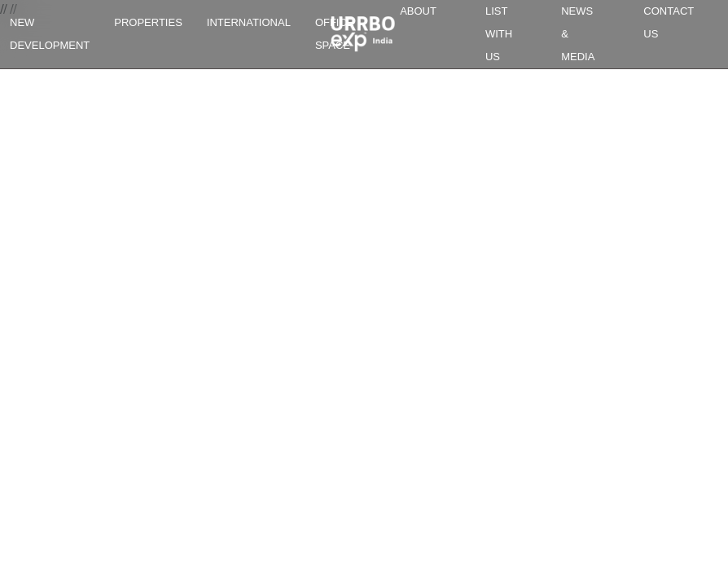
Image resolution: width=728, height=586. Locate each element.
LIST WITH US (499, 34)
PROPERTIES (148, 22)
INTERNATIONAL (249, 22)
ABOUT (418, 11)
